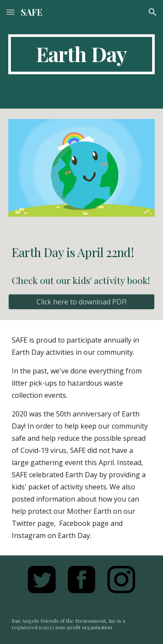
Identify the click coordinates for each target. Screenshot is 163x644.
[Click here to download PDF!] (82, 302)
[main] (82, 54)
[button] (10, 12)
